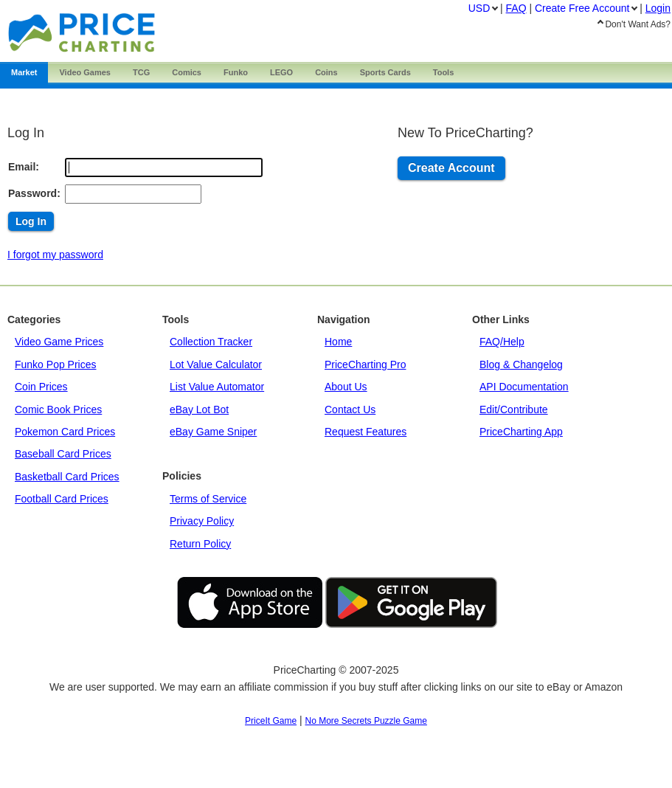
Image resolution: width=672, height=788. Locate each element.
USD (479, 8)
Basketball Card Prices (67, 477)
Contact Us (350, 409)
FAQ (516, 8)
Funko (236, 72)
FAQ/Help (502, 342)
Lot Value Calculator (216, 364)
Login (658, 8)
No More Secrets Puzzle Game (366, 721)
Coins (326, 72)
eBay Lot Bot (199, 409)
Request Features (366, 432)
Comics (187, 72)
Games (85, 72)
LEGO (281, 72)
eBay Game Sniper (213, 432)
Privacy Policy (202, 521)
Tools (444, 72)
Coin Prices (41, 387)
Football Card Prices (62, 499)
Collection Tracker (211, 342)
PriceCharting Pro (366, 364)
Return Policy (200, 544)
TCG (141, 72)
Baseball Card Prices (63, 454)
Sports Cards (385, 72)
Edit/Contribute (514, 409)
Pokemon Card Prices (65, 432)
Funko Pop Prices (56, 364)
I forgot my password (55, 255)
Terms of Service (208, 499)
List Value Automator (217, 387)
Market (24, 72)
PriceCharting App (521, 432)
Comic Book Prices (58, 409)
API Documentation (524, 387)
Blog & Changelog (521, 364)
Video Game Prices (59, 342)
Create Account (451, 168)
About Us (346, 387)
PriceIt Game (271, 721)
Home (338, 342)
